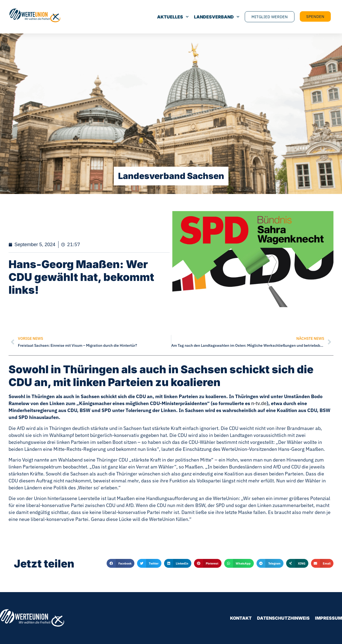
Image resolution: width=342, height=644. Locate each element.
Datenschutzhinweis (283, 618)
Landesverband (217, 17)
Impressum (329, 618)
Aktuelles (173, 17)
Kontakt (241, 618)
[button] (121, 563)
